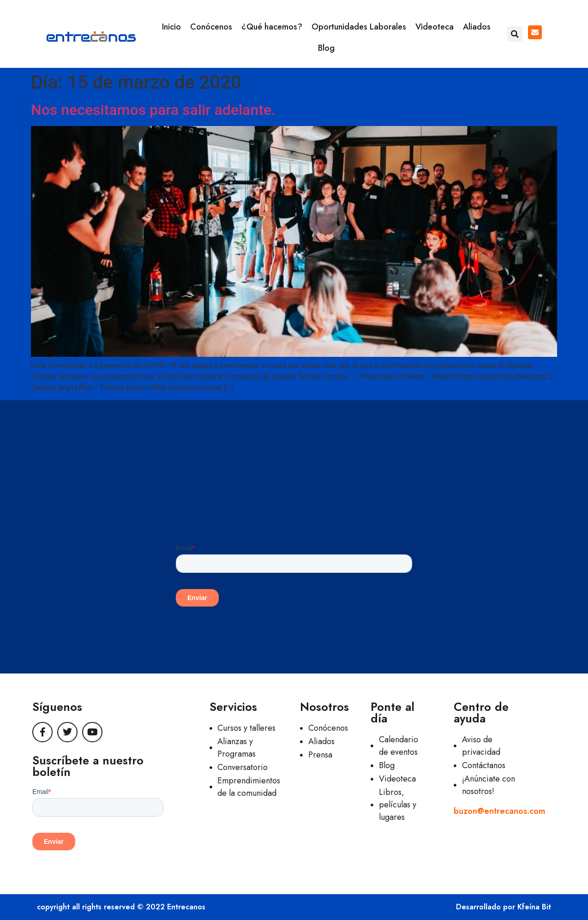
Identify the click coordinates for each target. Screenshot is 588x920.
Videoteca (435, 27)
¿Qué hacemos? (272, 27)
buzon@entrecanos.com (500, 811)
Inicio (171, 27)
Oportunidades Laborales (359, 27)
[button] (515, 34)
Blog (326, 48)
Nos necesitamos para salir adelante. (153, 110)
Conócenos (211, 27)
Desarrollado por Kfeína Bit (504, 907)
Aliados (477, 27)
